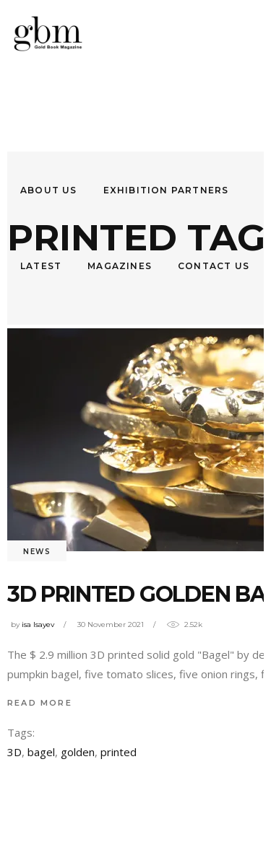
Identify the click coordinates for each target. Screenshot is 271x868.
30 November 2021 (111, 624)
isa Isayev (38, 624)
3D (14, 752)
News (37, 552)
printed (119, 752)
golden (78, 752)
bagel (41, 752)
